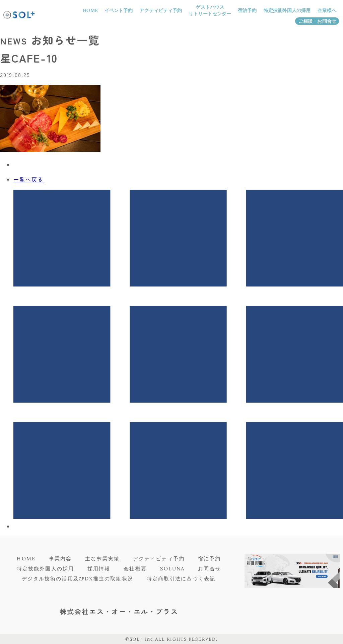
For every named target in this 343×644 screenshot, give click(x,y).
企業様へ (327, 10)
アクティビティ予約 (161, 10)
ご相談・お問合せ (317, 21)
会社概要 (135, 569)
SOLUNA (173, 569)
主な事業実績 (102, 559)
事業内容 (60, 559)
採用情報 (99, 569)
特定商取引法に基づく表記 (181, 579)
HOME (90, 10)
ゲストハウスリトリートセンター (210, 10)
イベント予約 (119, 10)
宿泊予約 (247, 10)
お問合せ (209, 569)
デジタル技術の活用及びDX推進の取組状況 (78, 579)
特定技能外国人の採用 (287, 10)
